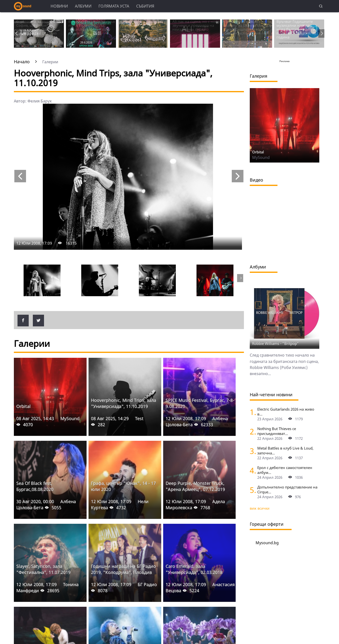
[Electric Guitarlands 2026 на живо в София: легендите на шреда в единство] (252, 412)
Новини (59, 6)
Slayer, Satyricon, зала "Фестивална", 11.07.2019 (43, 569)
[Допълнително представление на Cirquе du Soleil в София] (252, 490)
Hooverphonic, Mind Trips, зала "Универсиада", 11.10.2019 (124, 403)
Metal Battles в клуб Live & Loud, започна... (285, 451)
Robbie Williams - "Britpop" (276, 343)
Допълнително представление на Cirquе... (287, 489)
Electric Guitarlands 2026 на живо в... (286, 412)
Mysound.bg (267, 543)
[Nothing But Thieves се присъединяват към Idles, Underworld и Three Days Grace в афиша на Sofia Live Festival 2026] (252, 431)
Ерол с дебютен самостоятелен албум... (285, 470)
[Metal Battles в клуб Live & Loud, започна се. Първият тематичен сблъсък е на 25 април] (252, 451)
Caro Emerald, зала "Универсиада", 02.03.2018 (194, 569)
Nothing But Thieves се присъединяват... (277, 431)
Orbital (23, 406)
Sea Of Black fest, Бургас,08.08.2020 (35, 486)
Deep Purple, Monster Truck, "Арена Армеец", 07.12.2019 (195, 486)
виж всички (260, 508)
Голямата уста (114, 6)
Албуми (83, 6)
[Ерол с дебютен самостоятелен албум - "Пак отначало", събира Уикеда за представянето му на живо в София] (252, 470)
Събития (145, 6)
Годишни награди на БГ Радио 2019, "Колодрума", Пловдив (123, 569)
